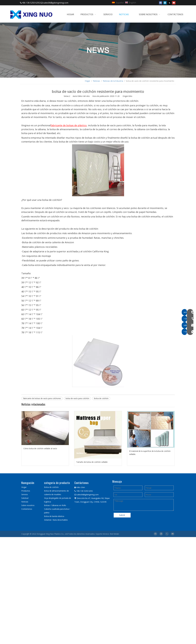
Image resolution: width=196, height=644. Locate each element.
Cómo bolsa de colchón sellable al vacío (40, 448)
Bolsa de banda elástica (54, 516)
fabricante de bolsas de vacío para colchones (42, 398)
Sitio (130, 96)
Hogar (24, 487)
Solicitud (25, 498)
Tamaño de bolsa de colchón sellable (92, 462)
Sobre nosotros (28, 505)
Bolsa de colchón (101, 398)
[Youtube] (174, 3)
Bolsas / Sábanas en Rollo (55, 505)
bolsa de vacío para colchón (77, 398)
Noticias (25, 502)
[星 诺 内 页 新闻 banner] (98, 50)
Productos (26, 491)
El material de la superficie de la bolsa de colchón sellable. (150, 453)
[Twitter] (169, 3)
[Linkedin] (165, 3)
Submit (122, 515)
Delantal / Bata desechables (56, 520)
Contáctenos (27, 509)
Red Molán (114, 534)
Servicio (25, 494)
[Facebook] (161, 3)
